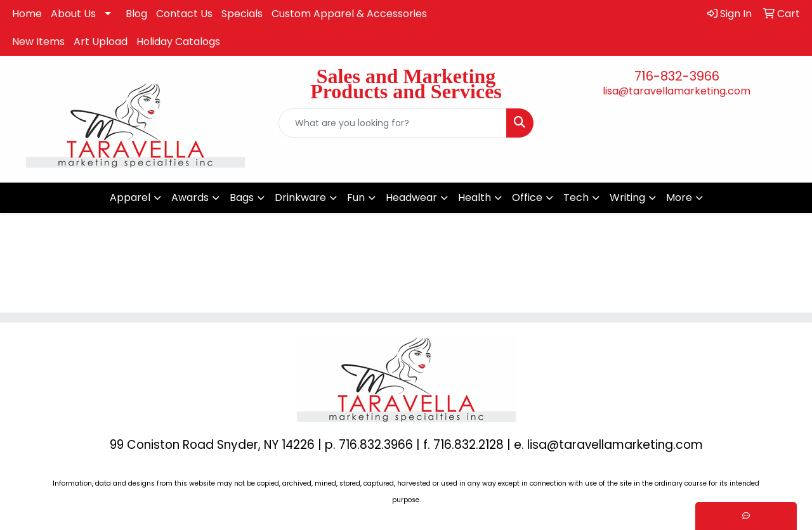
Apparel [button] (130, 197)
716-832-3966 (677, 76)
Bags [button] (242, 197)
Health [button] (475, 197)
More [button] (679, 197)
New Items (38, 42)
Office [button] (527, 197)
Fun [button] (356, 197)
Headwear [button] (411, 197)
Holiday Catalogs (178, 42)
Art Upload (101, 42)
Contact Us (184, 14)
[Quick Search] (393, 123)
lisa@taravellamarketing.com (677, 91)
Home (27, 14)
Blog (136, 14)
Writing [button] (627, 197)
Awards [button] (190, 197)
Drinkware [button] (300, 197)
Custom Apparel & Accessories (349, 14)
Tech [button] (576, 197)
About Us (73, 14)
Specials (242, 14)
